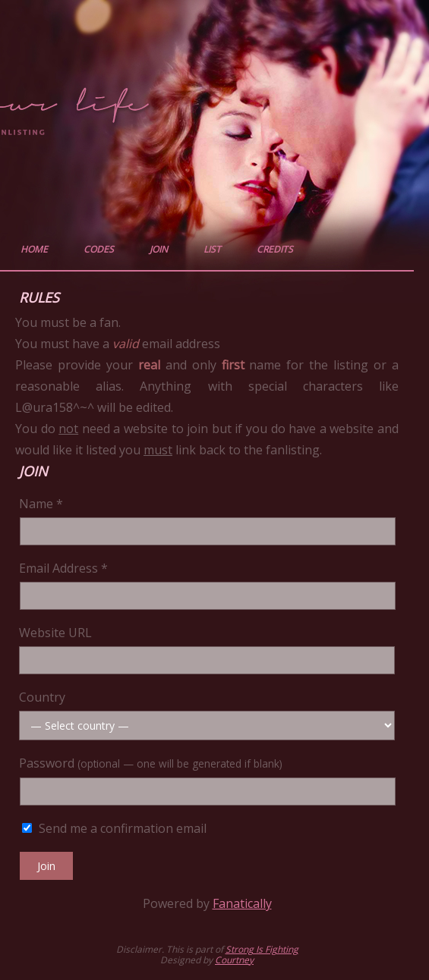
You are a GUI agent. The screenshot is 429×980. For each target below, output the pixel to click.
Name (41, 504)
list (212, 249)
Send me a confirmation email (114, 828)
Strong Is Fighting (262, 949)
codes (99, 249)
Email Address (63, 568)
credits (275, 249)
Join (46, 866)
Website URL (55, 633)
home (34, 249)
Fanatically (242, 903)
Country (42, 697)
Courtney (234, 960)
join (159, 249)
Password (151, 763)
